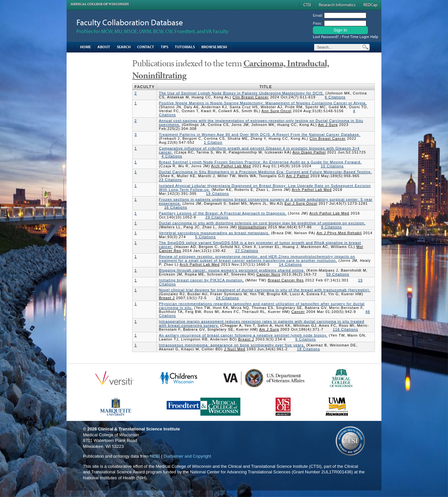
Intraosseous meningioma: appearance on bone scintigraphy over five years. (232, 345)
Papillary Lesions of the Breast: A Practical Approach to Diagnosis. (223, 213)
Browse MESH (214, 47)
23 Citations (170, 180)
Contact (146, 47)
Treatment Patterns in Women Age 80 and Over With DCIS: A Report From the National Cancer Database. (260, 135)
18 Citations (309, 349)
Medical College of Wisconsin (100, 4)
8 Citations (331, 227)
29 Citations (217, 217)
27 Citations (247, 251)
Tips (164, 47)
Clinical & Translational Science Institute (139, 429)
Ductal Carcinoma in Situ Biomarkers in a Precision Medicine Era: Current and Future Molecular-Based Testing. (265, 172)
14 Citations (290, 264)
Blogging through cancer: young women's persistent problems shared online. (232, 270)
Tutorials (185, 47)
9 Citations (305, 339)
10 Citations (332, 166)
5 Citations (205, 237)
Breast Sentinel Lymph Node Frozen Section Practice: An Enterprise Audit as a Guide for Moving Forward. (260, 162)
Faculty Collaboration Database (130, 22)
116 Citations (346, 329)
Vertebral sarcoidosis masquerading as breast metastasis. (214, 233)
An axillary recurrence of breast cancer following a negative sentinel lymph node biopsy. (243, 335)
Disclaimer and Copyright (187, 456)
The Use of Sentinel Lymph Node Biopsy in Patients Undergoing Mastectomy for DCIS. (241, 93)
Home (85, 47)
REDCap (370, 5)
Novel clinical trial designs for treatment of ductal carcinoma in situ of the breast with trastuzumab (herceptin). (265, 290)
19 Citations (217, 194)
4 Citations (172, 156)
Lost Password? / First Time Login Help (346, 37)
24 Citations (228, 298)
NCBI (155, 456)
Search (124, 47)
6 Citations (335, 97)
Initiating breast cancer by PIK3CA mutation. (201, 280)
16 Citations (176, 207)
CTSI (307, 5)
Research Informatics (337, 5)
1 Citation (213, 142)
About (104, 47)
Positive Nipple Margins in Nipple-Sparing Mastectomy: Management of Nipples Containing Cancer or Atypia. (263, 103)
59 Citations (338, 274)
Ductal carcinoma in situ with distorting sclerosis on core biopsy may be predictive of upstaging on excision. (262, 223)
